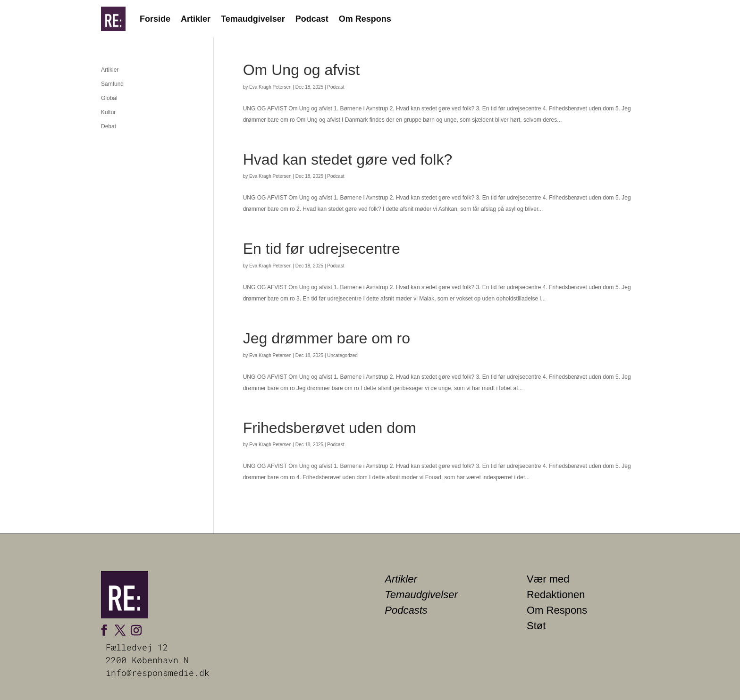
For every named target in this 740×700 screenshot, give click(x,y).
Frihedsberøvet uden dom (330, 428)
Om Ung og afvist (302, 70)
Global (109, 98)
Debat (109, 126)
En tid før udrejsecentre (322, 249)
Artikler (196, 19)
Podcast (312, 19)
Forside (155, 19)
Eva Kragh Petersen (270, 87)
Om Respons (365, 19)
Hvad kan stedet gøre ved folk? (348, 159)
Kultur (108, 112)
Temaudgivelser (253, 19)
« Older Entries (262, 517)
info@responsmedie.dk (158, 673)
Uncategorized (342, 355)
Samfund (112, 84)
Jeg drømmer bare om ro (327, 338)
